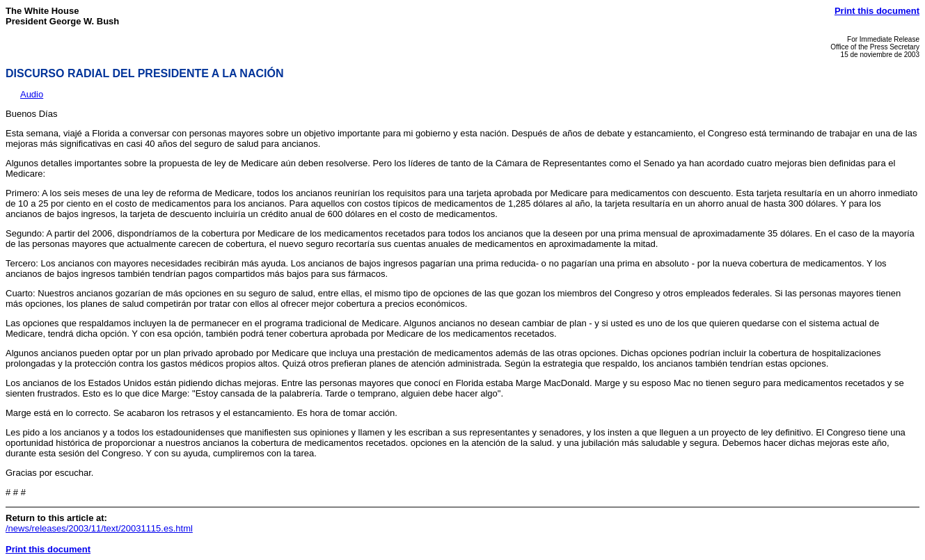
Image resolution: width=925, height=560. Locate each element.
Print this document (877, 11)
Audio (32, 94)
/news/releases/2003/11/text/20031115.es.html (99, 528)
